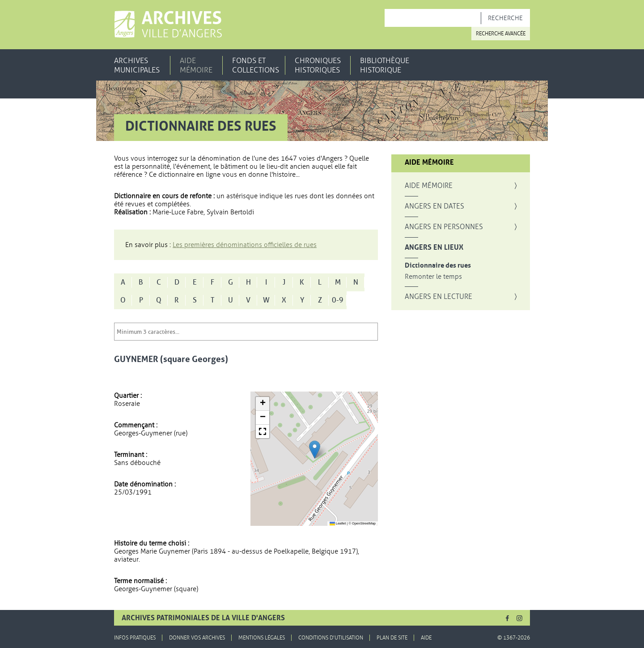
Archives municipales (137, 65)
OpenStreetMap (364, 523)
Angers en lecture (439, 297)
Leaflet (338, 523)
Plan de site (392, 638)
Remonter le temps (433, 277)
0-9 (338, 300)
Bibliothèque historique (385, 65)
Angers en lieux (434, 247)
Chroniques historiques (318, 65)
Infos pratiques (135, 638)
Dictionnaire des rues (438, 266)
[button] (315, 450)
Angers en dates (434, 206)
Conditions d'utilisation (331, 638)
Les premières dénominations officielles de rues (245, 245)
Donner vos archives (197, 638)
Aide (426, 638)
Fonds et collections (256, 65)
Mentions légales (262, 638)
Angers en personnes (444, 227)
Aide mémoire (196, 65)
